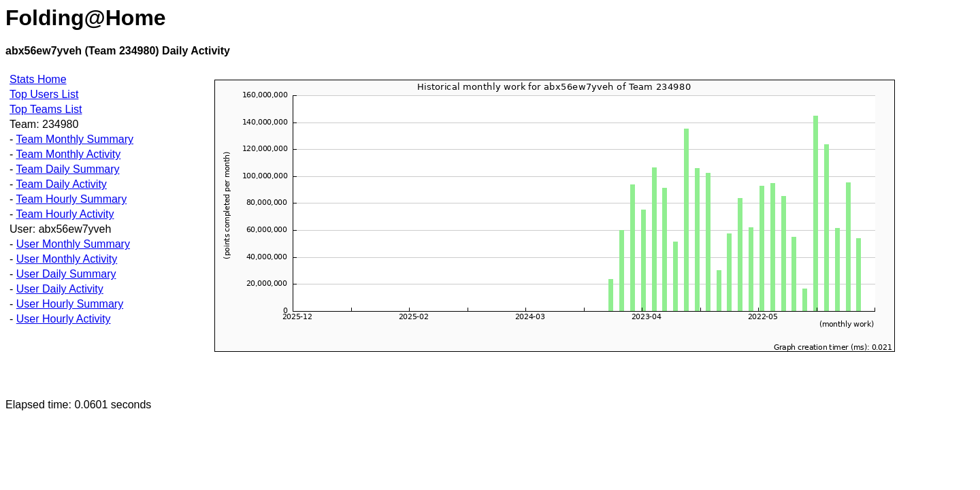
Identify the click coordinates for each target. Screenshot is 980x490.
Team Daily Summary (67, 169)
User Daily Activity (60, 289)
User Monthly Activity (67, 259)
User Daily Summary (66, 274)
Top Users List (44, 94)
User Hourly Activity (64, 319)
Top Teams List (46, 109)
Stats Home (38, 79)
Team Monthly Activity (68, 154)
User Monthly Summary (73, 244)
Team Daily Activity (61, 184)
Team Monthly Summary (75, 139)
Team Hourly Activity (65, 214)
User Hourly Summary (70, 304)
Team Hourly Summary (71, 199)
